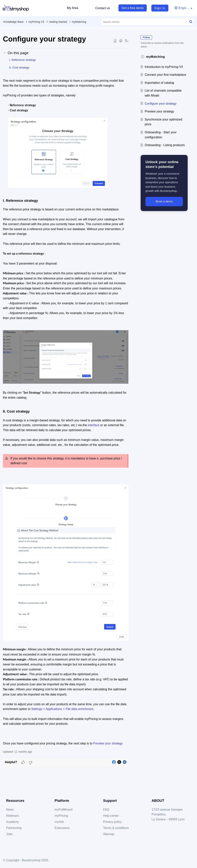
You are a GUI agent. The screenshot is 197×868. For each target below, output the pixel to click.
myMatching (79, 22)
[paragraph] (66, 412)
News (10, 810)
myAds (59, 822)
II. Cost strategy (19, 67)
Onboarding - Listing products (165, 145)
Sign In (160, 8)
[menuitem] (158, 8)
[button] (191, 22)
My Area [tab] (73, 8)
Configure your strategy (161, 104)
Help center (111, 816)
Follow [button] (146, 37)
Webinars (13, 816)
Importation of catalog (159, 83)
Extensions (62, 828)
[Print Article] (121, 41)
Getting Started (58, 22)
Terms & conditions (116, 828)
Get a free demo (133, 8)
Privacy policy (113, 822)
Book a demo (164, 201)
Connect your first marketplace (165, 75)
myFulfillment (64, 810)
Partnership (14, 828)
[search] (148, 22)
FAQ (106, 810)
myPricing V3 (36, 22)
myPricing (61, 816)
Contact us (103, 8)
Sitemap (109, 834)
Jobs (9, 834)
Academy (13, 822)
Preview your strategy (159, 111)
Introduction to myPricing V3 (164, 67)
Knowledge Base (13, 22)
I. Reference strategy (22, 60)
